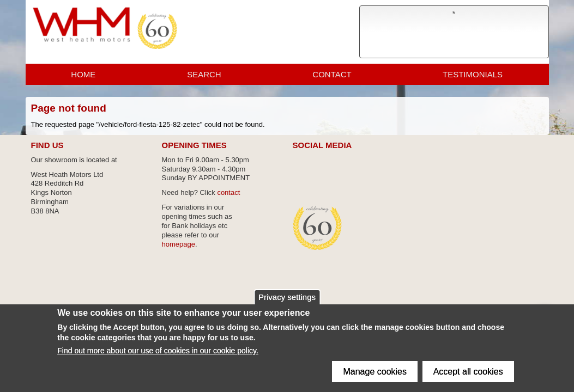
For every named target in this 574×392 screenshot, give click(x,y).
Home (83, 76)
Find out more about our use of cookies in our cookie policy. (158, 351)
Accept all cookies (468, 372)
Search (204, 76)
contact (228, 192)
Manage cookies (375, 372)
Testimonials (473, 76)
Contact (332, 76)
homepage (179, 244)
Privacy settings (287, 297)
